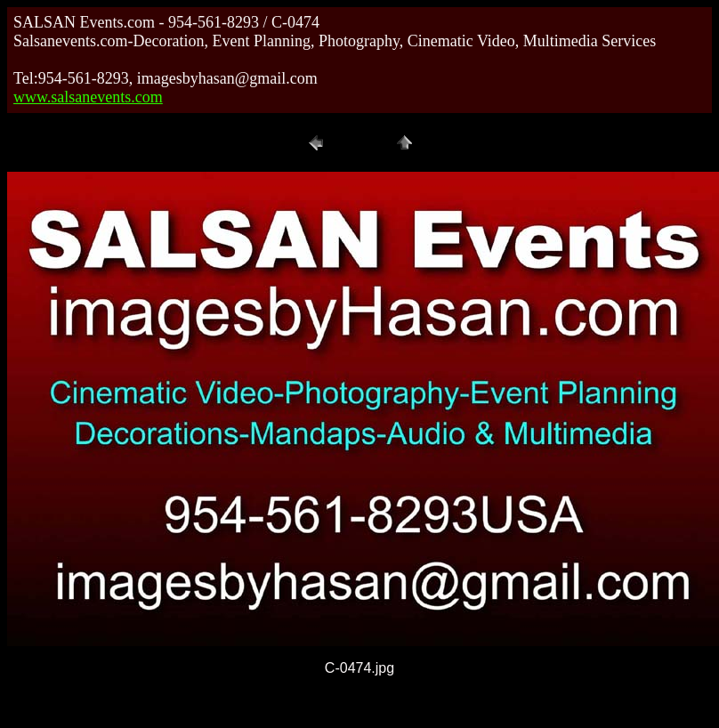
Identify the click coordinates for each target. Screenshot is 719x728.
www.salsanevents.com (88, 97)
